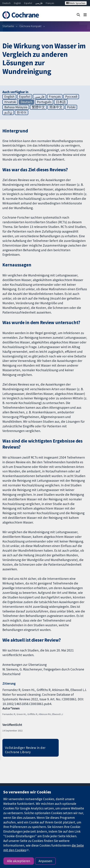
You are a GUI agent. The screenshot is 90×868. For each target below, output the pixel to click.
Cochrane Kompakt (30, 26)
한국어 (22, 112)
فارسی (39, 3)
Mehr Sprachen (76, 3)
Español (28, 3)
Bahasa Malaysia (16, 107)
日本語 (61, 102)
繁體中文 (38, 107)
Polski (71, 107)
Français (50, 3)
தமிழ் (8, 112)
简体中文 (56, 107)
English (17, 3)
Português (44, 102)
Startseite (8, 26)
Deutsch (6, 3)
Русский (71, 97)
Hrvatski (10, 102)
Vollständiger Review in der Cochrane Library (25, 750)
